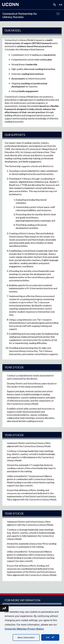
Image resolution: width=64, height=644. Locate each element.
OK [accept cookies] (50, 637)
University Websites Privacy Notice (24, 629)
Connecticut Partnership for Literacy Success (20, 15)
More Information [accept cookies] (26, 638)
